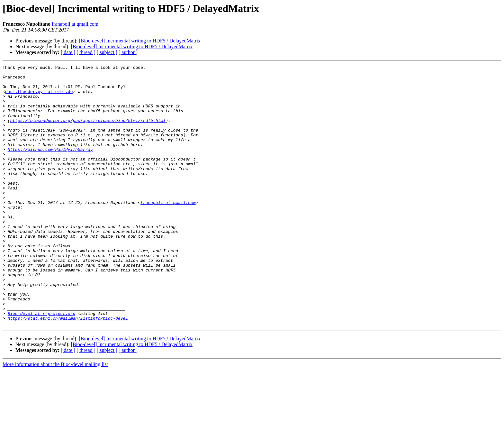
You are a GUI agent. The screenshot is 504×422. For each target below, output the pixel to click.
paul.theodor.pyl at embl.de (39, 97)
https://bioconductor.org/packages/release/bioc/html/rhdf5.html (88, 132)
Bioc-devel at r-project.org (42, 363)
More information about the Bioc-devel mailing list (55, 416)
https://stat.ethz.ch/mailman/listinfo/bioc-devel (68, 369)
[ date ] (68, 52)
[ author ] (128, 52)
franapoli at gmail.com (75, 24)
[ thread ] (86, 52)
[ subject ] (107, 52)
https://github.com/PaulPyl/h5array (50, 167)
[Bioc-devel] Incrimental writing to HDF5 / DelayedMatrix (140, 41)
